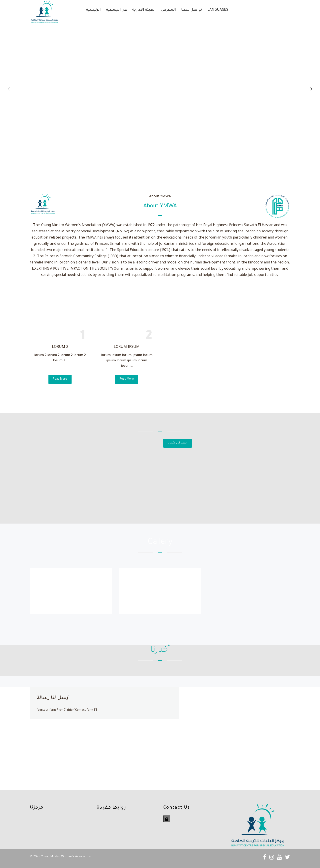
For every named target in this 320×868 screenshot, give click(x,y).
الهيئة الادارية (144, 10)
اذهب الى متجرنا (178, 443)
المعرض (168, 10)
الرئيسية (93, 10)
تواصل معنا (192, 10)
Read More (60, 379)
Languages (218, 10)
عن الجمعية (116, 10)
